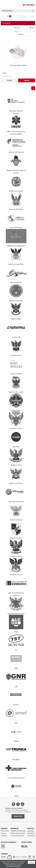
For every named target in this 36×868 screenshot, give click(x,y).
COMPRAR (27, 81)
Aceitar (31, 862)
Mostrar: (32, 28)
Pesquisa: (21, 34)
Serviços (4, 833)
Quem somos (5, 831)
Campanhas (31, 833)
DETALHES (9, 81)
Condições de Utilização (18, 831)
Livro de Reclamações (17, 836)
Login (22, 17)
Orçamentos (31, 836)
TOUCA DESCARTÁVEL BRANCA (18, 65)
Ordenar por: (17, 28)
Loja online (31, 831)
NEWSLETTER (18, 816)
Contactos (4, 836)
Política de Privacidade (18, 833)
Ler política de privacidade (13, 866)
